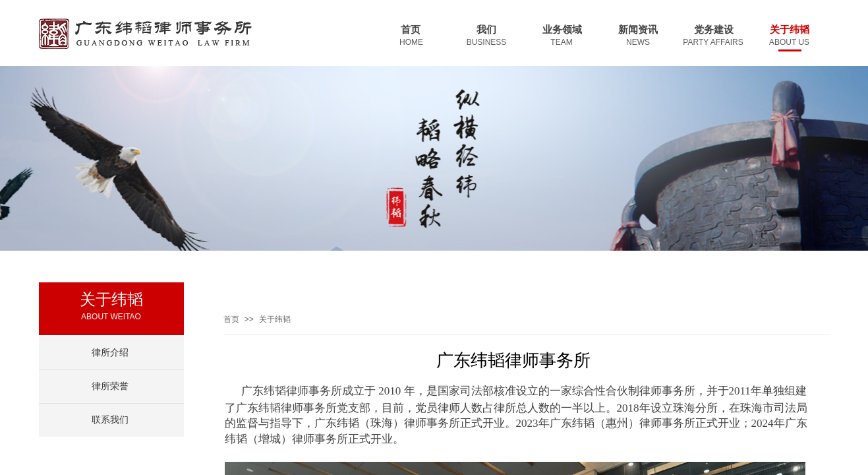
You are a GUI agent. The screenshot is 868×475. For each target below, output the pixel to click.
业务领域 (562, 30)
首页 (411, 30)
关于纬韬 (790, 30)
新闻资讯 (638, 30)
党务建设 (714, 30)
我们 (486, 30)
